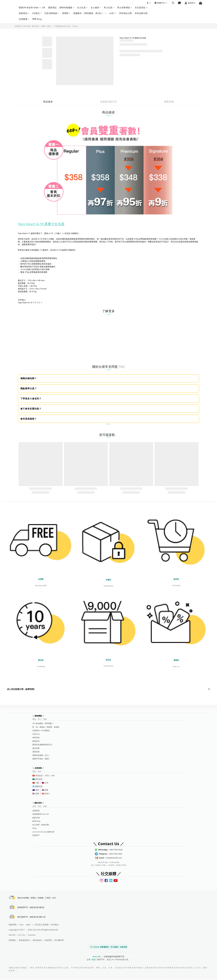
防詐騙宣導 (59, 941)
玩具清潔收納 (52, 13)
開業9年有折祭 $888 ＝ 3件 (32, 7)
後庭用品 (24, 13)
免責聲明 (48, 941)
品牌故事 (36, 811)
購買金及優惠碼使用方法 (42, 745)
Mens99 (12, 935)
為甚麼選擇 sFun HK (41, 814)
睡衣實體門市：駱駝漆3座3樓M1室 (32, 917)
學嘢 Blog (37, 19)
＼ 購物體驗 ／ (38, 716)
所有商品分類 (126, 13)
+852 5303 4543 (110, 850)
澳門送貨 (39, 779)
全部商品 (18, 26)
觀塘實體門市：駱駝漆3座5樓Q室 (31, 907)
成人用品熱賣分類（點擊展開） (108, 689)
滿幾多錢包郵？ (29, 378)
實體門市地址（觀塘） (41, 759)
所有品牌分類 (141, 13)
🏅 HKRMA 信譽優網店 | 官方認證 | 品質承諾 (108, 947)
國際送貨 (39, 786)
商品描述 (48, 102)
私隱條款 (12, 941)
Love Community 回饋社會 (43, 832)
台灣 (46, 783)
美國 (37, 794)
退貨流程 (36, 752)
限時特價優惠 (67, 7)
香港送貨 (39, 776)
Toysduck (32, 935)
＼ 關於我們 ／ (38, 803)
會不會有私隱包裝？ (31, 409)
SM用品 (37, 13)
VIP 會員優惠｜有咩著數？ (43, 723)
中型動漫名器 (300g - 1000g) (66, 26)
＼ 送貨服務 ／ (38, 768)
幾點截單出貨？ (29, 388)
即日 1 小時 (50, 776)
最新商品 (52, 7)
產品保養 (36, 748)
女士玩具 (82, 7)
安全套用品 (141, 7)
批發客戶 (36, 835)
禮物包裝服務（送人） (41, 755)
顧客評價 (169, 102)
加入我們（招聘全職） (41, 825)
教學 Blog (36, 821)
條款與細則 (37, 941)
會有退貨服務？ (29, 419)
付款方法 (36, 734)
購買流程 (36, 741)
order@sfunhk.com (110, 858)
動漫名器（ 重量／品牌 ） (42, 26)
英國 (46, 790)
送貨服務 (24, 19)
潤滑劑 (66, 13)
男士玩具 (109, 7)
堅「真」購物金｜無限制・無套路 (46, 727)
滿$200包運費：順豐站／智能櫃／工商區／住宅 (37, 898)
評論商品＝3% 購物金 (41, 730)
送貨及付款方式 (109, 102)
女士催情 (96, 7)
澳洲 (37, 790)
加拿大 (47, 794)
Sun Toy (22, 935)
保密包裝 (36, 737)
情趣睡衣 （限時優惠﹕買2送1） (90, 13)
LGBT (113, 13)
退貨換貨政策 (24, 941)
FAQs (35, 828)
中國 (37, 783)
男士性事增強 (125, 7)
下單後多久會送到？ (31, 399)
